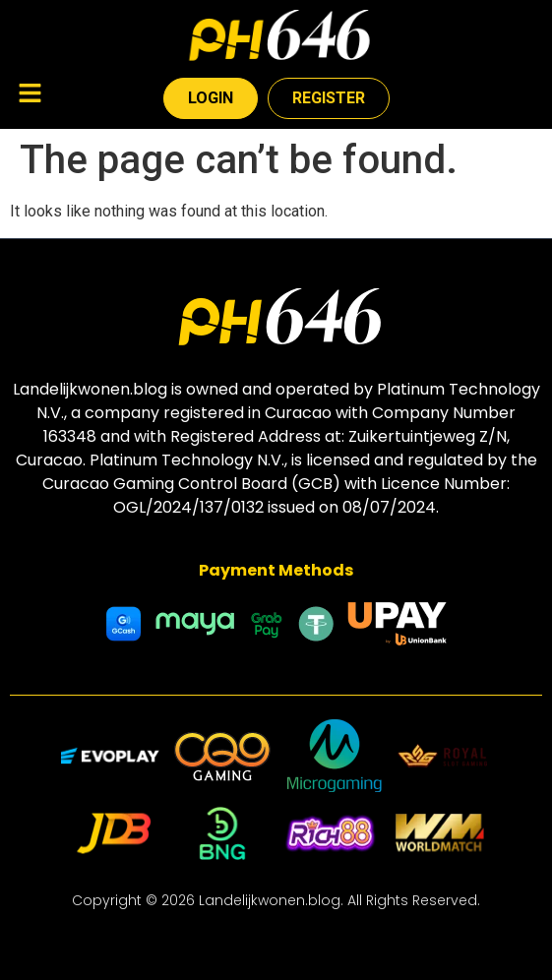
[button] (30, 95)
